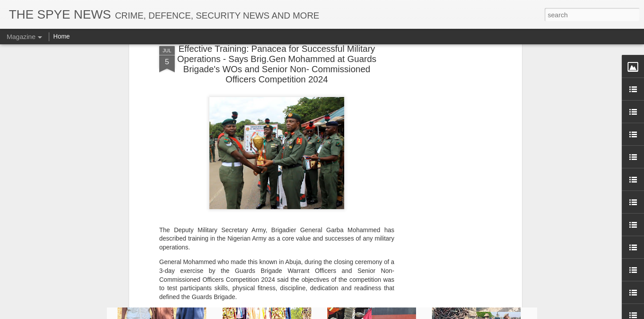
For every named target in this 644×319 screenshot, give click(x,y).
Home (61, 36)
